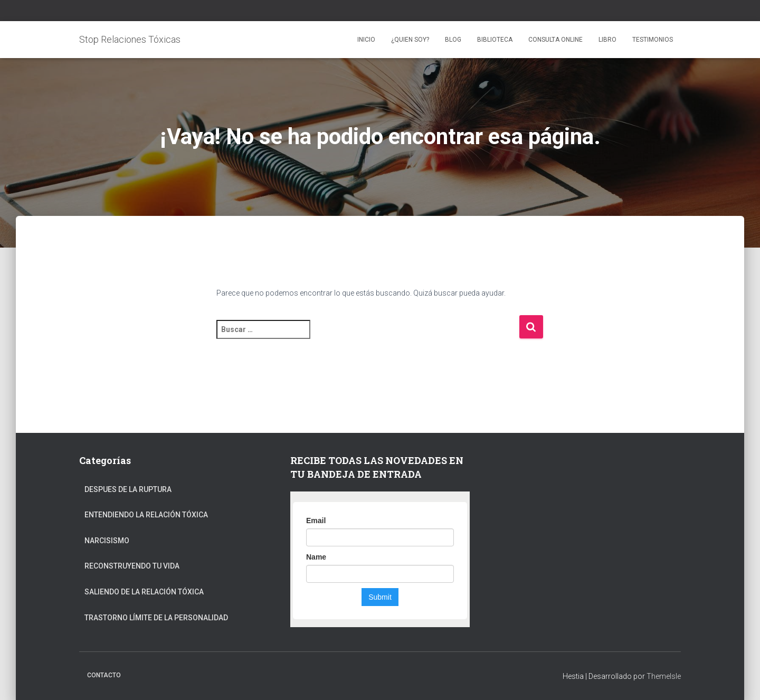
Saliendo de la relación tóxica (144, 592)
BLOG (453, 40)
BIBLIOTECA (495, 40)
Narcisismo (107, 541)
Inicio (366, 40)
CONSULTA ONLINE (555, 40)
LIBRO (607, 40)
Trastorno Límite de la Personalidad (156, 618)
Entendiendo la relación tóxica (146, 515)
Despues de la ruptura (128, 489)
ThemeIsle (664, 676)
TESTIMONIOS (653, 40)
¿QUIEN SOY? (410, 40)
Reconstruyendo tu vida (132, 566)
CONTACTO (104, 675)
